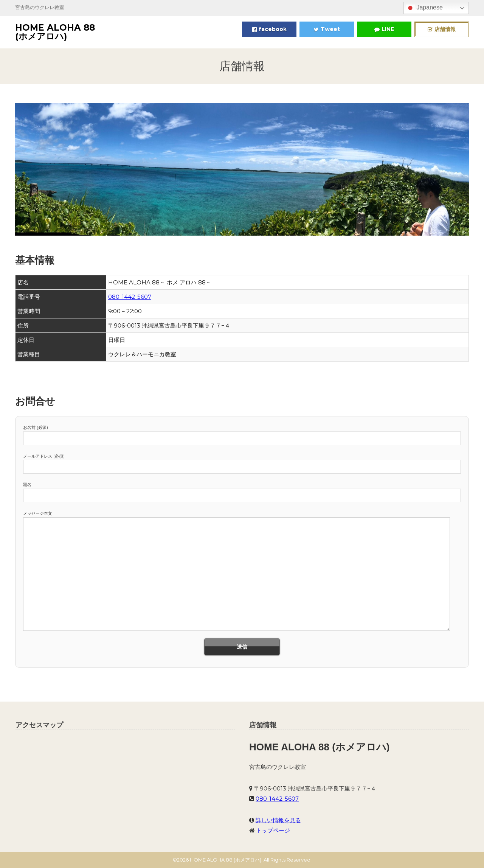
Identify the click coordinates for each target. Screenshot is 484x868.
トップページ (273, 830)
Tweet (327, 29)
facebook (269, 29)
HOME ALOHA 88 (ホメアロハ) (55, 32)
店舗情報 (442, 29)
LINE (384, 29)
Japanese (424, 8)
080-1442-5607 (130, 297)
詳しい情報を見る (278, 820)
